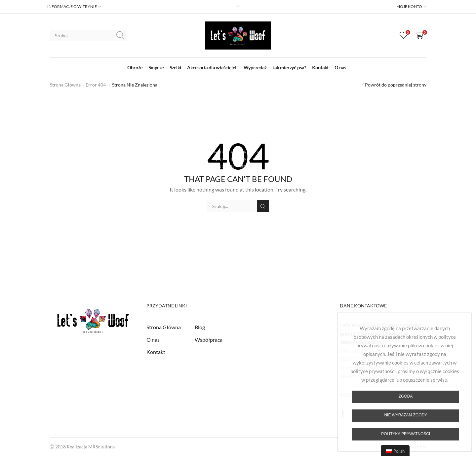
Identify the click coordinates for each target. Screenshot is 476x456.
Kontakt (320, 68)
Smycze (156, 68)
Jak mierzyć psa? (289, 68)
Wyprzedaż (255, 68)
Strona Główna (164, 327)
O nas (340, 68)
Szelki (175, 68)
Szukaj (120, 35)
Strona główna (65, 85)
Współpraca (209, 340)
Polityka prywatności (406, 434)
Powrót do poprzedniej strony (396, 85)
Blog (200, 327)
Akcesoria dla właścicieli (212, 68)
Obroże (135, 68)
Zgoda (406, 396)
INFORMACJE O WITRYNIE (72, 7)
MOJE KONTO (409, 7)
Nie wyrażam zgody (405, 415)
